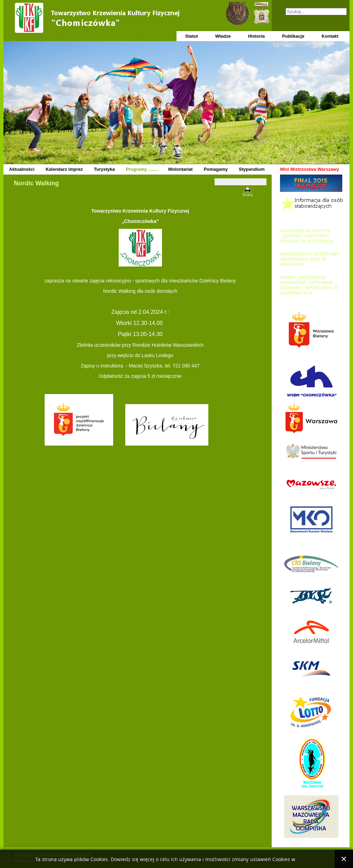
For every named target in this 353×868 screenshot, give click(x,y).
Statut (192, 36)
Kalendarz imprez (64, 169)
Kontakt (330, 36)
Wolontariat (180, 169)
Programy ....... (142, 169)
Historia (256, 36)
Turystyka (104, 169)
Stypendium (252, 169)
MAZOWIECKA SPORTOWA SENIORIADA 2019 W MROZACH (310, 259)
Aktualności (22, 169)
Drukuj (248, 195)
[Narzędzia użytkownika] (241, 182)
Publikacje (293, 36)
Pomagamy (216, 169)
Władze (223, 36)
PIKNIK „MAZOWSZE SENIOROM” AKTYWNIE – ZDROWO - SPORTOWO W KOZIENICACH (309, 285)
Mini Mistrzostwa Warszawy (309, 169)
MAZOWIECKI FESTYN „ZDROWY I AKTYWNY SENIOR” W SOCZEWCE (307, 236)
